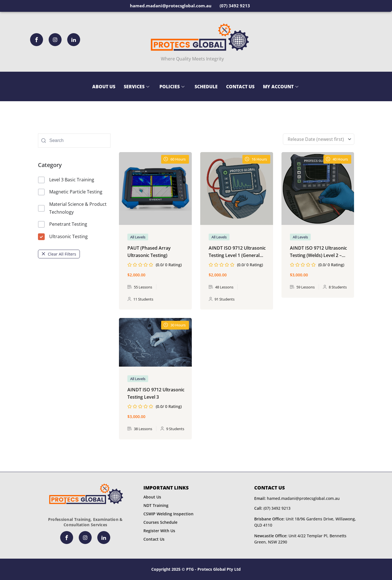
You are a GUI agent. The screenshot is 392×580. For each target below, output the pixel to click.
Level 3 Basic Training (66, 180)
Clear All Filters (59, 254)
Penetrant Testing (63, 224)
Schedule (206, 87)
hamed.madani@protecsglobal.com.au (297, 498)
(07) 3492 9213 (272, 508)
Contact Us (240, 87)
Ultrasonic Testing (63, 237)
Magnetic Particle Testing (70, 192)
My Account (281, 87)
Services (137, 87)
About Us (104, 87)
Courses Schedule (160, 522)
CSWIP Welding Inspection (168, 514)
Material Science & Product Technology (72, 208)
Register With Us (159, 531)
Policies (172, 87)
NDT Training (156, 505)
